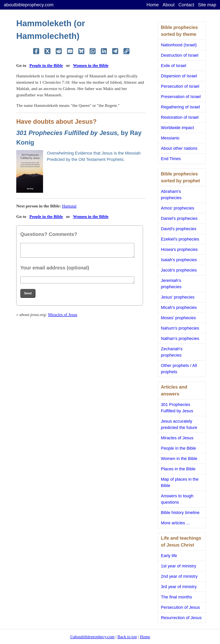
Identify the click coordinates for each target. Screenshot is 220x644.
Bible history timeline (180, 513)
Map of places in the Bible (180, 482)
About (169, 5)
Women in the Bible (91, 65)
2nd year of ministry (179, 576)
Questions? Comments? (49, 234)
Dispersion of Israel (179, 76)
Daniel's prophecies (179, 218)
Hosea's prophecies (179, 249)
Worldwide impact (177, 128)
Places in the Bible (178, 469)
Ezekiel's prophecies (180, 239)
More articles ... (175, 523)
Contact (186, 5)
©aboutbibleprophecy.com (92, 637)
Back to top (127, 637)
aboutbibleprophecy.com (29, 5)
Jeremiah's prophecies (171, 284)
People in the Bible (46, 65)
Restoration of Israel (180, 117)
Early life (169, 556)
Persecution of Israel (180, 86)
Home (153, 5)
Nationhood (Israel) (179, 45)
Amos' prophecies (178, 208)
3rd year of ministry (179, 587)
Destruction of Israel (180, 55)
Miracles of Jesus (63, 315)
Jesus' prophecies (178, 297)
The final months (176, 597)
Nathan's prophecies (180, 338)
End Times (171, 159)
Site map (207, 5)
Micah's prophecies (179, 307)
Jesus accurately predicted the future (179, 424)
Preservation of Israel (181, 97)
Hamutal (69, 206)
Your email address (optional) (55, 268)
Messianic (170, 138)
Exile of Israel (174, 66)
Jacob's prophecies (179, 270)
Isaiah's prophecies (179, 260)
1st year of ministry (179, 566)
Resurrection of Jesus (181, 618)
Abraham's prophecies (171, 195)
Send (28, 293)
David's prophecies (179, 229)
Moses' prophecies (178, 318)
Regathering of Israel (180, 107)
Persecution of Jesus (180, 607)
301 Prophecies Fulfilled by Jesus (177, 408)
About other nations (179, 148)
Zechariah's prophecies (172, 352)
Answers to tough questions (177, 499)
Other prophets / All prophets (179, 369)
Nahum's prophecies (180, 328)
